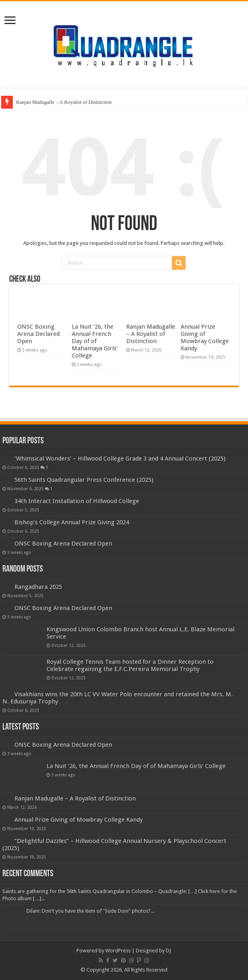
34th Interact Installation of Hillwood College (77, 501)
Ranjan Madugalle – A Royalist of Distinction (64, 102)
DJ (168, 951)
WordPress (118, 951)
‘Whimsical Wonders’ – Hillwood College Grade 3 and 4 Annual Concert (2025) (120, 459)
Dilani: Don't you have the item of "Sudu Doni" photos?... (90, 911)
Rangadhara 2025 (38, 587)
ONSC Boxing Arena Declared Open (38, 334)
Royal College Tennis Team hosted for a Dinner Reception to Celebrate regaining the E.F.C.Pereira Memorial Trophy (130, 665)
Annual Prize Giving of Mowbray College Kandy (205, 337)
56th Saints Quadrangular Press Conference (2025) (84, 480)
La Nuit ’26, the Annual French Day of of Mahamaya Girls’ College (95, 341)
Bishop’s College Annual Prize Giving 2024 (72, 522)
